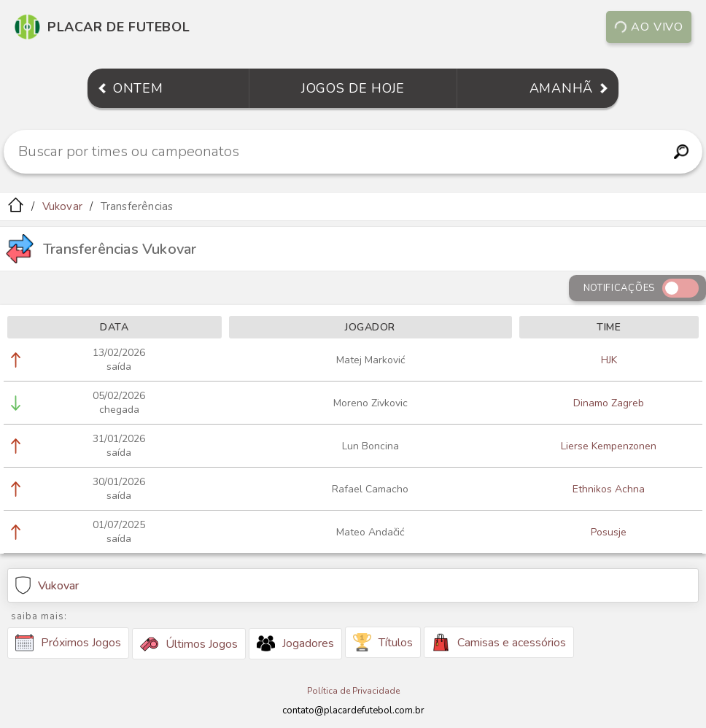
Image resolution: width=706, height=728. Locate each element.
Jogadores (295, 643)
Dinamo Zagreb (609, 403)
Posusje (609, 532)
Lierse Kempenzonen (609, 446)
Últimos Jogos (189, 644)
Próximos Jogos (68, 643)
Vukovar (62, 206)
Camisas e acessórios (499, 642)
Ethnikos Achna (609, 489)
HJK (609, 360)
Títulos (383, 642)
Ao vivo (649, 27)
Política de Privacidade (353, 691)
